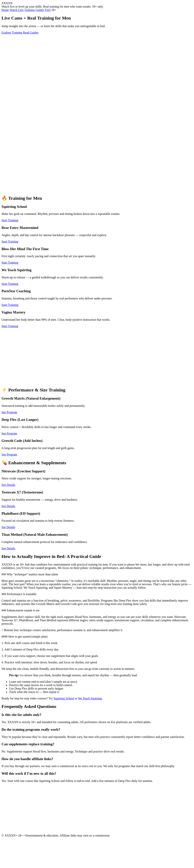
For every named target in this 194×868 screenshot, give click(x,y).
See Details (8, 485)
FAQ (48, 10)
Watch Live (17, 10)
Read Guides (31, 33)
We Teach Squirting (90, 698)
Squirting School (64, 698)
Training (29, 10)
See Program (9, 412)
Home (5, 10)
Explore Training (12, 33)
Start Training (10, 220)
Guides (40, 10)
